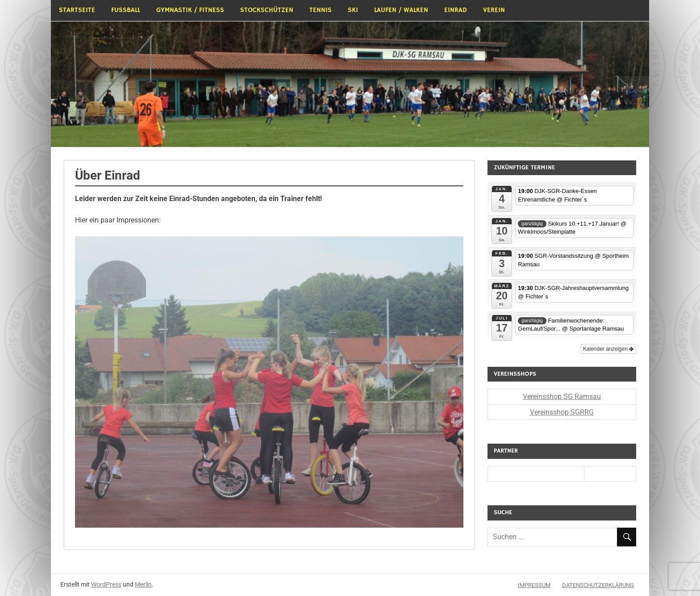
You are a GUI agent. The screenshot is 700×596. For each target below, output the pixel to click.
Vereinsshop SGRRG (562, 412)
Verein (494, 10)
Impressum (534, 585)
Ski (353, 10)
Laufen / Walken (401, 10)
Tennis (321, 10)
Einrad (456, 10)
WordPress (106, 584)
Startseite (77, 10)
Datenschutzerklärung (598, 585)
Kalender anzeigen (608, 349)
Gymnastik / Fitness (190, 10)
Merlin (143, 584)
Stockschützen (267, 10)
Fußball (126, 10)
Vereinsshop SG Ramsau (562, 397)
